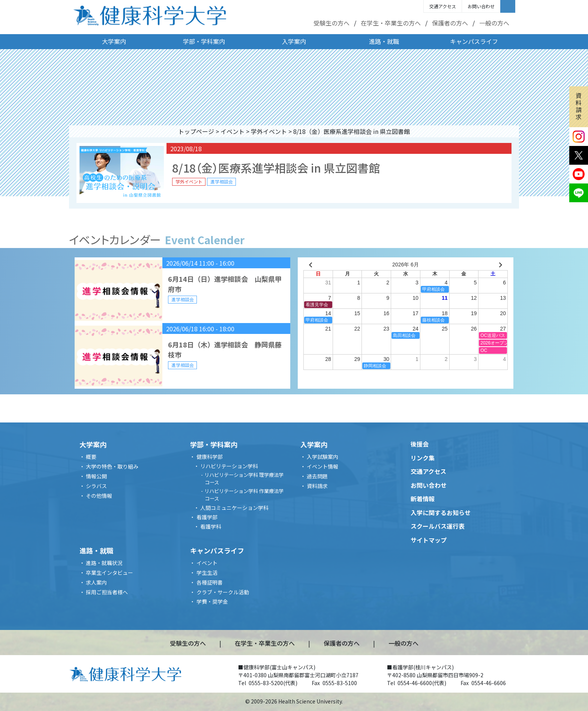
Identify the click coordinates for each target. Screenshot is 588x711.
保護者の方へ (450, 23)
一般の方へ (494, 23)
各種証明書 (210, 582)
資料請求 (579, 106)
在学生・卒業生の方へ (391, 23)
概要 (91, 457)
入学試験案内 (322, 457)
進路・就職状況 (104, 563)
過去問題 (317, 476)
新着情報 (423, 499)
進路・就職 (384, 41)
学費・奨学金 (212, 601)
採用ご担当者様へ (107, 592)
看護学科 (211, 526)
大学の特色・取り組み (112, 466)
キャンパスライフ (474, 41)
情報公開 (96, 476)
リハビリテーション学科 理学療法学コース (244, 479)
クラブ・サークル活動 (223, 592)
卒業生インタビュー (109, 573)
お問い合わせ (481, 6)
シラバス (96, 486)
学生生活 (207, 573)
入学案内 (294, 41)
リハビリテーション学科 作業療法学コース (244, 495)
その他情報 (99, 496)
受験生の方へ (331, 23)
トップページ (196, 131)
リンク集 (423, 458)
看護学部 (207, 517)
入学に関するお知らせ (441, 513)
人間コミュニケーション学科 (234, 508)
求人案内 (96, 582)
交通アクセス (443, 6)
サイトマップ (429, 540)
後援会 (420, 444)
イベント (232, 131)
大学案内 (114, 41)
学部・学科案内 (204, 41)
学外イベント (269, 131)
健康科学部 (210, 457)
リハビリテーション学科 (229, 466)
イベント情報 (322, 466)
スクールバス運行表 (438, 526)
